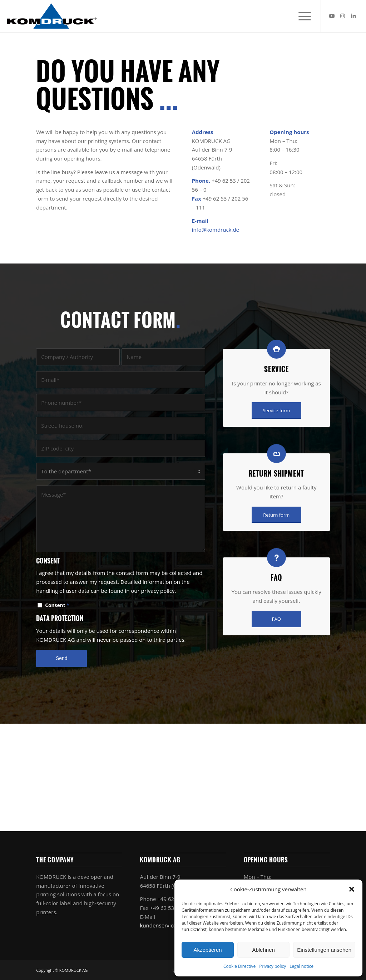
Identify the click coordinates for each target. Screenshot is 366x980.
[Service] (276, 349)
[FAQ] (276, 558)
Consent (57, 605)
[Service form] (276, 410)
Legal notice (301, 966)
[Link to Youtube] (332, 16)
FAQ (276, 578)
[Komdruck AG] (52, 16)
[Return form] (276, 515)
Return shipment (276, 474)
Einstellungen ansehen (324, 950)
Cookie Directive (239, 966)
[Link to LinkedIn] (353, 16)
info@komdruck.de (216, 230)
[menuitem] (305, 16)
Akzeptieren (207, 950)
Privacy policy (273, 966)
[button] (352, 889)
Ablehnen (263, 950)
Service (276, 369)
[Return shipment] (276, 454)
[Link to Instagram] (343, 16)
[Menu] (305, 16)
